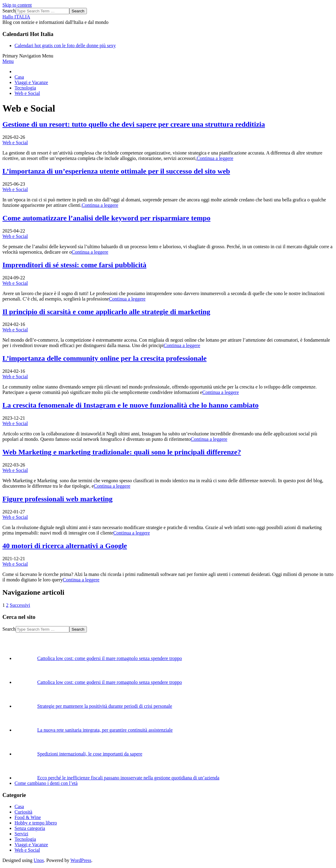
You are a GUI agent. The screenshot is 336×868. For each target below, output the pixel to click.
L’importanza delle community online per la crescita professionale (104, 358)
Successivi (20, 605)
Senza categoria (30, 828)
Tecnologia (25, 839)
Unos (39, 860)
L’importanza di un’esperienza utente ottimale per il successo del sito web (116, 171)
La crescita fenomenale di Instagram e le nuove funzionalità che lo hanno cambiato (130, 405)
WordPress (81, 860)
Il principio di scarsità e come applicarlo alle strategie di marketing (106, 312)
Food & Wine (28, 817)
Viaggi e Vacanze (31, 845)
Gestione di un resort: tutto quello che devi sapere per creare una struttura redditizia (134, 124)
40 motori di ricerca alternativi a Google (65, 546)
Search (9, 11)
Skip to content (17, 5)
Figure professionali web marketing (58, 499)
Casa (19, 806)
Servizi (21, 834)
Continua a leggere (215, 158)
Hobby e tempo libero (36, 823)
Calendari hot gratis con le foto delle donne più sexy (65, 46)
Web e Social (15, 143)
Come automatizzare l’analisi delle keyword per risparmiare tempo (106, 218)
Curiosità (23, 812)
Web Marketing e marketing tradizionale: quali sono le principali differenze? (122, 452)
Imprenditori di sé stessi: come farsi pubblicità (74, 265)
